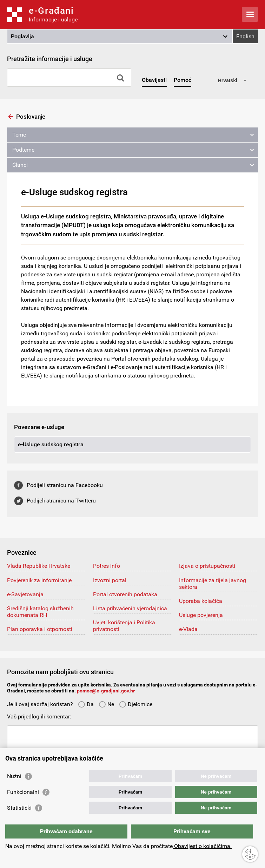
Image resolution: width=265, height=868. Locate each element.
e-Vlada (188, 629)
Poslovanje (31, 117)
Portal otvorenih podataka (125, 594)
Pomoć (183, 80)
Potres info (107, 566)
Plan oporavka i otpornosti (40, 629)
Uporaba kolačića (201, 601)
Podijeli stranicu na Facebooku (65, 485)
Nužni (14, 776)
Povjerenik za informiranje (39, 580)
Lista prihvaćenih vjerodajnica (130, 608)
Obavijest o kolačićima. (202, 846)
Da (86, 704)
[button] (120, 37)
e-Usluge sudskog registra (51, 444)
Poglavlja (22, 36)
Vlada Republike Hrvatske (39, 566)
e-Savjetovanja (25, 594)
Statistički (19, 808)
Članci (20, 165)
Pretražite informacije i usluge (50, 59)
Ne (106, 704)
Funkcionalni (23, 792)
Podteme (23, 150)
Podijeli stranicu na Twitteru (61, 501)
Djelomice (136, 704)
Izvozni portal (110, 580)
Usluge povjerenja (201, 615)
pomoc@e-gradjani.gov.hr (106, 691)
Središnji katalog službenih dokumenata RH (40, 612)
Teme (19, 135)
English (245, 36)
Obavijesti (154, 80)
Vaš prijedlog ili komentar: (39, 716)
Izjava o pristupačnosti (207, 566)
